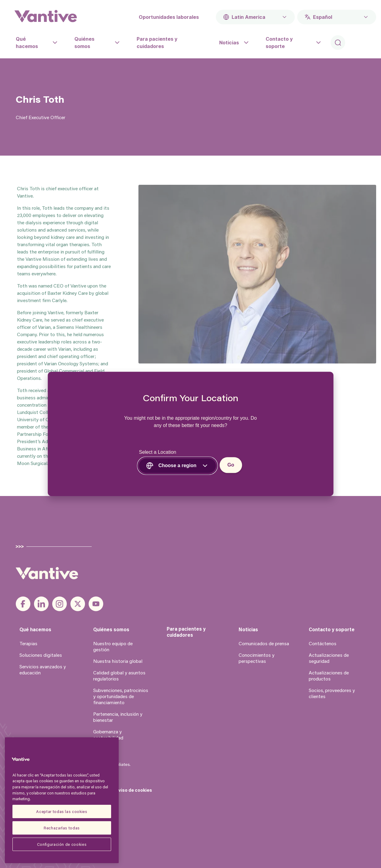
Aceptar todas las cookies (62, 811)
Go (231, 465)
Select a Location (158, 452)
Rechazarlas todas (62, 828)
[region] (62, 800)
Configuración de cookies (62, 844)
